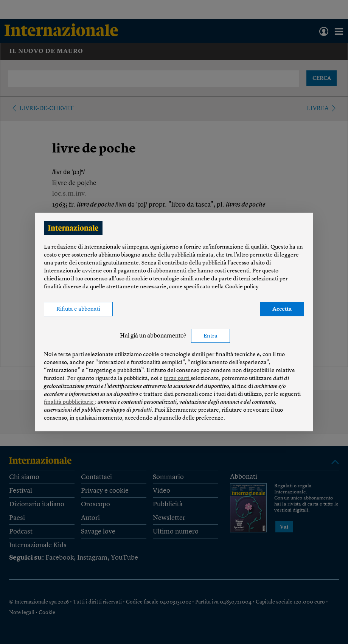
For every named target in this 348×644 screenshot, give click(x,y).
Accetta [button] (282, 309)
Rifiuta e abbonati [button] (78, 309)
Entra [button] (211, 336)
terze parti (177, 379)
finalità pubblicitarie (69, 402)
